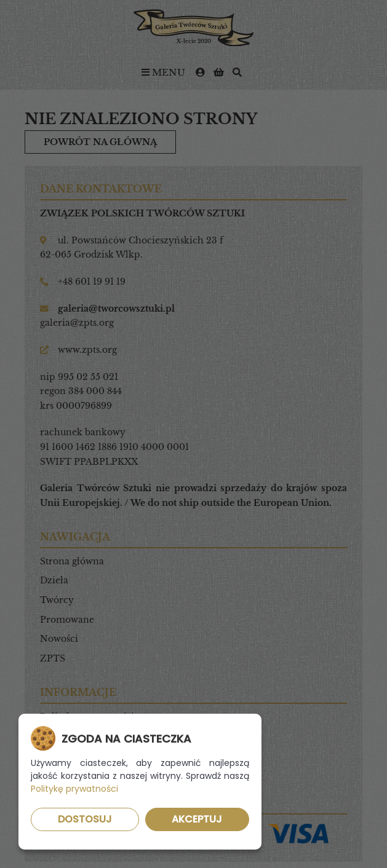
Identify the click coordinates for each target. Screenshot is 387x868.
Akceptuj (197, 819)
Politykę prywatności (74, 789)
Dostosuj (85, 819)
